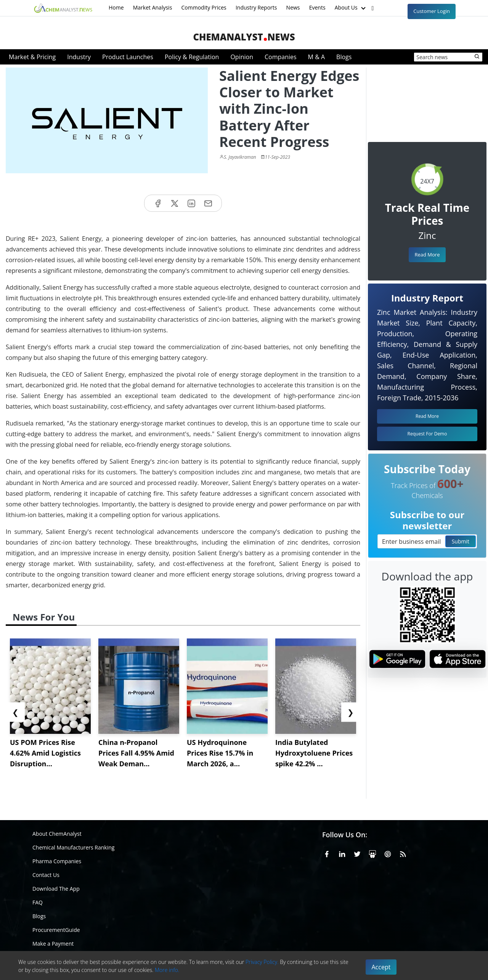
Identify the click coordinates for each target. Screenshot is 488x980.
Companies (281, 57)
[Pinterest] (388, 853)
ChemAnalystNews (244, 37)
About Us (351, 8)
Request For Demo (427, 434)
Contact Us (46, 875)
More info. (167, 970)
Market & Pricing (32, 57)
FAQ (38, 902)
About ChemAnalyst (57, 834)
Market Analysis (153, 7)
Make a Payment (53, 944)
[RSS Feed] (403, 853)
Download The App (56, 889)
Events (317, 7)
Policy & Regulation (192, 57)
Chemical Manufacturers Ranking (73, 847)
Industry (79, 57)
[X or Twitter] (357, 853)
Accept (381, 967)
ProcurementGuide (56, 930)
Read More (427, 255)
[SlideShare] (372, 853)
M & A (316, 57)
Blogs (344, 57)
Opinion (242, 57)
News (293, 7)
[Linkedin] (342, 853)
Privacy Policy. (262, 962)
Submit (461, 541)
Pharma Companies (57, 861)
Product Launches (128, 57)
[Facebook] (327, 853)
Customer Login (432, 11)
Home (116, 7)
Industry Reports (256, 7)
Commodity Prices (204, 7)
